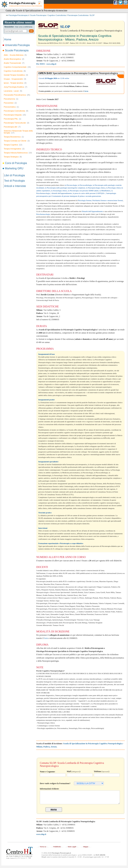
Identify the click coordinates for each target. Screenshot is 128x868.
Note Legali (72, 849)
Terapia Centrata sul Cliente (17, 141)
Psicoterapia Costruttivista (78, 15)
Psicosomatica (11, 107)
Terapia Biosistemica (14, 137)
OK (31, 31)
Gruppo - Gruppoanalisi (15, 79)
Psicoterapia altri (12, 127)
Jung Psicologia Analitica (16, 87)
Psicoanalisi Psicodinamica (17, 95)
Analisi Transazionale (14, 63)
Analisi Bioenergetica (14, 59)
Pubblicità (57, 849)
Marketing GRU (13, 168)
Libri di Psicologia (15, 175)
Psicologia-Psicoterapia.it (19, 15)
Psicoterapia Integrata (15, 115)
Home (8, 39)
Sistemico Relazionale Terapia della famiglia (18, 132)
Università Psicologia (16, 45)
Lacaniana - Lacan (13, 91)
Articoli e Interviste (15, 186)
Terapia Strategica (13, 157)
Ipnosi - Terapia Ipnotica (15, 83)
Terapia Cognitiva (13, 145)
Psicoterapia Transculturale (16, 123)
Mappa (86, 849)
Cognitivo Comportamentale (17, 67)
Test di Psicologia (14, 181)
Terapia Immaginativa (14, 149)
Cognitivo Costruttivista (57, 15)
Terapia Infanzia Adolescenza (18, 153)
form (46, 638)
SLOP (92, 15)
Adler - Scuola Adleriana (15, 55)
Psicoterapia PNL (12, 119)
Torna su (43, 849)
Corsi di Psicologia (15, 163)
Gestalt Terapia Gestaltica (16, 75)
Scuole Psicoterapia (38, 15)
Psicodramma (11, 99)
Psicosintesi (10, 103)
